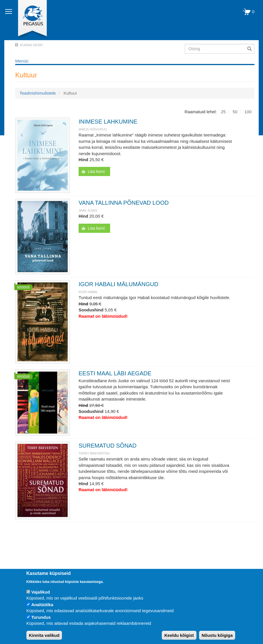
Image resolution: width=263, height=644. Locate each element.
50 (235, 112)
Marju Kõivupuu (93, 129)
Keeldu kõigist (179, 635)
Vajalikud (41, 592)
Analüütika (42, 605)
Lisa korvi (96, 171)
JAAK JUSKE (88, 210)
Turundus (41, 617)
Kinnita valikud (44, 635)
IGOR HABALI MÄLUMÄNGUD (118, 284)
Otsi (251, 49)
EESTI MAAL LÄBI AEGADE (115, 373)
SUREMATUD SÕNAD (108, 446)
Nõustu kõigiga (217, 635)
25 (223, 112)
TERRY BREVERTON (94, 453)
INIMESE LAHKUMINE (108, 122)
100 (248, 112)
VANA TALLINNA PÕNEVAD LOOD (124, 203)
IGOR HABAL (88, 292)
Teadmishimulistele (38, 93)
